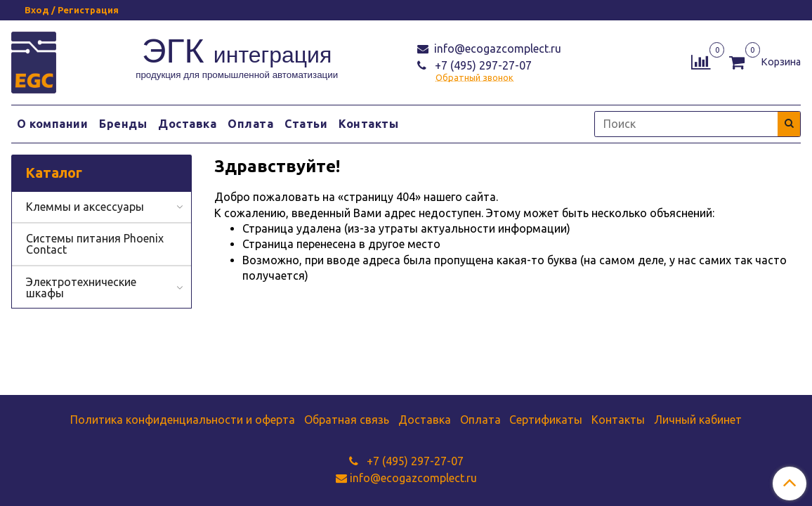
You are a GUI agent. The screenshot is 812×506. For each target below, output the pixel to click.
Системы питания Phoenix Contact (95, 244)
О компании (52, 124)
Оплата (250, 124)
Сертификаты (546, 420)
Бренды (123, 124)
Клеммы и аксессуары (85, 207)
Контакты (368, 124)
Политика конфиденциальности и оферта (183, 420)
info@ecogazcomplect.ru (496, 48)
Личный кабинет (698, 420)
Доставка (187, 124)
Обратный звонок (474, 78)
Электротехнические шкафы (81, 287)
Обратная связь (347, 420)
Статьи (306, 124)
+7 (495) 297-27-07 (482, 65)
